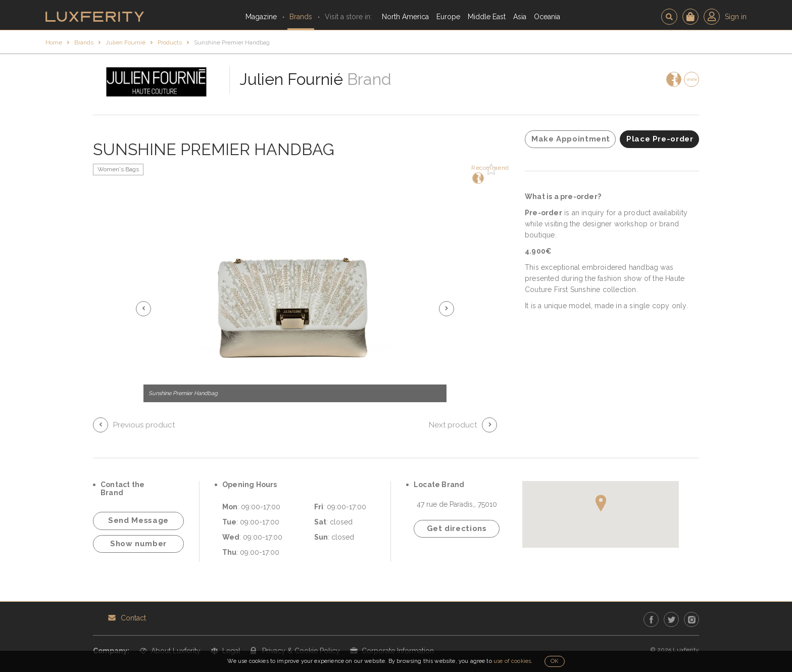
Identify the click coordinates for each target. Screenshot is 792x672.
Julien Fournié (126, 42)
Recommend (477, 174)
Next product (453, 425)
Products (170, 42)
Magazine (261, 17)
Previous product (144, 425)
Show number (138, 544)
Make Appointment (571, 139)
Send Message (138, 520)
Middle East (487, 17)
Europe (448, 17)
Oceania (547, 17)
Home (54, 42)
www (692, 79)
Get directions (457, 529)
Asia (520, 17)
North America (405, 17)
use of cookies (512, 661)
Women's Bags (118, 169)
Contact (133, 618)
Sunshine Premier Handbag (232, 42)
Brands (301, 17)
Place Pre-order (660, 139)
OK (554, 661)
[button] (143, 309)
